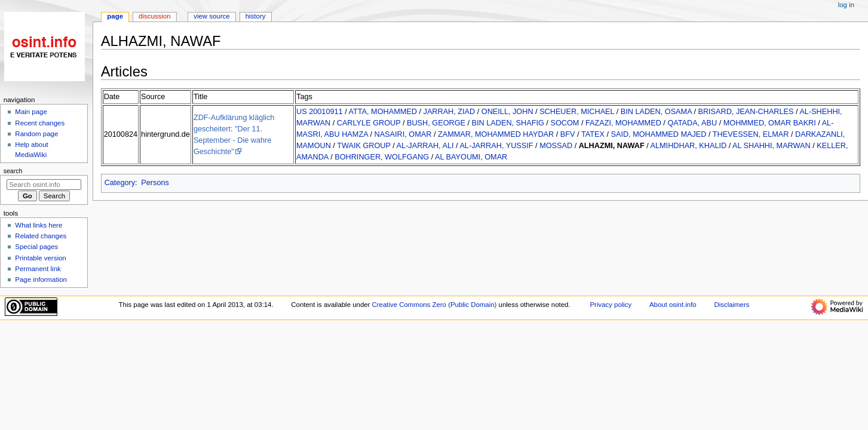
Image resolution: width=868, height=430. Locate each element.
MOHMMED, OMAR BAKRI (770, 123)
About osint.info (673, 305)
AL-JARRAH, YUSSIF (496, 146)
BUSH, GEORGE (436, 123)
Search (13, 171)
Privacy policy (611, 305)
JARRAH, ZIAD (450, 112)
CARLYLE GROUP (369, 123)
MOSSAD (556, 146)
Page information (41, 279)
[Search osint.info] (44, 185)
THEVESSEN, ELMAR (751, 134)
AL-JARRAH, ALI (425, 146)
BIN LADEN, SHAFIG (508, 123)
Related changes (41, 236)
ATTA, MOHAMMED (383, 112)
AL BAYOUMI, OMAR (471, 157)
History (256, 16)
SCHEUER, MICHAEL (577, 112)
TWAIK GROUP (364, 146)
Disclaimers (731, 305)
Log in (846, 5)
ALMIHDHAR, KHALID (689, 146)
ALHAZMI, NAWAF (612, 146)
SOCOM (565, 123)
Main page (31, 112)
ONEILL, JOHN (507, 112)
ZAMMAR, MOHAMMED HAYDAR (496, 134)
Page (115, 16)
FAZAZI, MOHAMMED (623, 123)
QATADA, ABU (692, 123)
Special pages (36, 247)
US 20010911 (320, 112)
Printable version (40, 258)
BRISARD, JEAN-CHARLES (746, 112)
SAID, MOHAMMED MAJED (658, 134)
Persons (155, 183)
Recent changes (40, 123)
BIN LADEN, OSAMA (656, 112)
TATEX (593, 134)
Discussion (154, 16)
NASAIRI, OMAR (403, 134)
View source (211, 16)
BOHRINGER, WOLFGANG (382, 157)
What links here (39, 225)
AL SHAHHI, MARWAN (772, 146)
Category (120, 183)
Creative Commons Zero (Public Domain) (435, 305)
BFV (568, 134)
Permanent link (38, 269)
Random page (36, 134)
